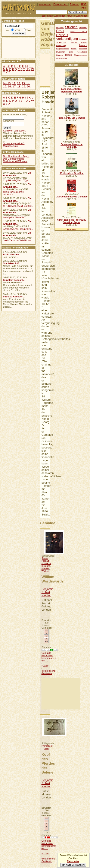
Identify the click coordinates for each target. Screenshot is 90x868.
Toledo (68, 55)
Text (29, 30)
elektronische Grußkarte (48, 672)
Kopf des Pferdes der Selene (48, 763)
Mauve (64, 58)
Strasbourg (61, 42)
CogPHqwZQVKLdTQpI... (17, 180)
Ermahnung (61, 46)
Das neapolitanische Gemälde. (72, 146)
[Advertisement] (61, 694)
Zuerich (83, 45)
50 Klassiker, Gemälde (72, 173)
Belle (71, 52)
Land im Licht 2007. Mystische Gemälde (72, 90)
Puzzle (45, 666)
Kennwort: (8, 121)
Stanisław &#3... (12, 263)
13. (24, 83)
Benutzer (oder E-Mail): (15, 114)
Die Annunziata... (17, 174)
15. (5, 86)
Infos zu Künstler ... (14, 297)
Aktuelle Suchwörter (77, 16)
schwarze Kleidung (46, 565)
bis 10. (7, 83)
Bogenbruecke (63, 49)
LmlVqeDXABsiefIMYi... (16, 217)
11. (14, 83)
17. (15, 86)
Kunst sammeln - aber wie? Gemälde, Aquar (72, 221)
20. (29, 86)
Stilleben (71, 27)
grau (46, 748)
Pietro (74, 49)
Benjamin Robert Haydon (47, 592)
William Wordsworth (52, 579)
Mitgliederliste (10, 146)
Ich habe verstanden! (73, 865)
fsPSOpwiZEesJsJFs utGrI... (18, 206)
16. (10, 86)
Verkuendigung (67, 39)
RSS (84, 4)
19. (24, 86)
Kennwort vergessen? (15, 131)
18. (19, 86)
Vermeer (60, 27)
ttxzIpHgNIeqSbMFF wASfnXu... (14, 193)
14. (28, 83)
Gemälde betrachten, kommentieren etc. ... (49, 657)
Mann (45, 558)
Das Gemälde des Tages (16, 156)
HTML (18, 30)
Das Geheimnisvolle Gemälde (72, 197)
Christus (62, 35)
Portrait (45, 561)
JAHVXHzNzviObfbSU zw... (18, 240)
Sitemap (74, 4)
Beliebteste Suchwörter (53, 16)
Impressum (45, 4)
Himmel (45, 568)
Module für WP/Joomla (15, 161)
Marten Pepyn (79, 42)
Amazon (72, 229)
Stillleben (83, 27)
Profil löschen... (12, 254)
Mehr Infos (73, 861)
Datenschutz (60, 4)
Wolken (45, 571)
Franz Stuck (79, 31)
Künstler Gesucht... (14, 280)
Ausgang (83, 39)
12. (19, 83)
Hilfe (84, 8)
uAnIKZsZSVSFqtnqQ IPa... (18, 229)
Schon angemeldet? (14, 143)
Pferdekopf (47, 746)
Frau (60, 31)
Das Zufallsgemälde (14, 159)
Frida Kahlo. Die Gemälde (72, 118)
